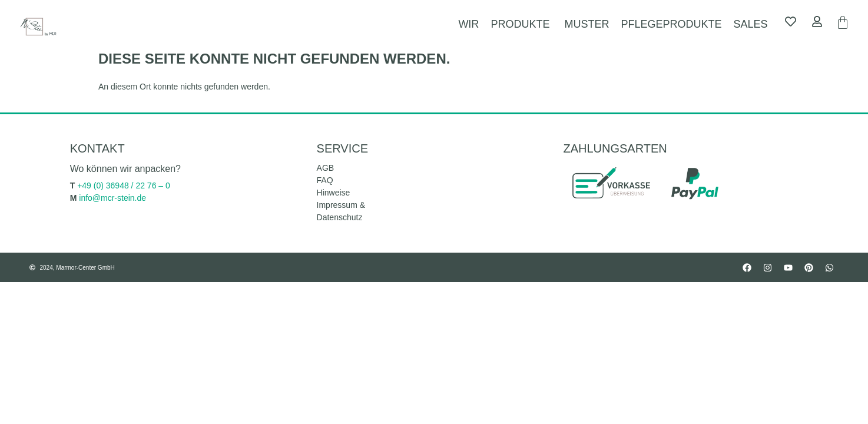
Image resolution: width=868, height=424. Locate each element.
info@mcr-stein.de (112, 198)
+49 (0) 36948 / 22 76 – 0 (124, 185)
